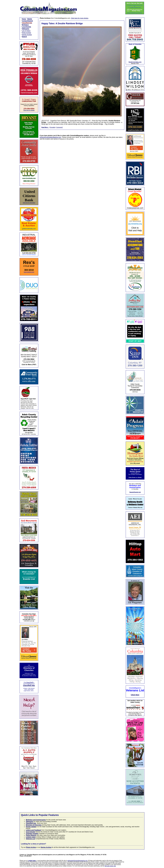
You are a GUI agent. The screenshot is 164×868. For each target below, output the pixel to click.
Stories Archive (27, 35)
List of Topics (26, 31)
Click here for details (29, 110)
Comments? (60, 127)
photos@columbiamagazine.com (50, 137)
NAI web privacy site (110, 866)
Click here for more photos (80, 18)
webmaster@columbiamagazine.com (77, 861)
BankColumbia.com (135, 62)
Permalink (52, 127)
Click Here (135, 695)
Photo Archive (26, 33)
